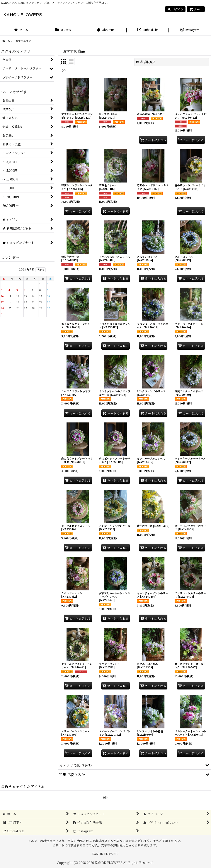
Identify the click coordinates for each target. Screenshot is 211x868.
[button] (134, 765)
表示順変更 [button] (146, 62)
